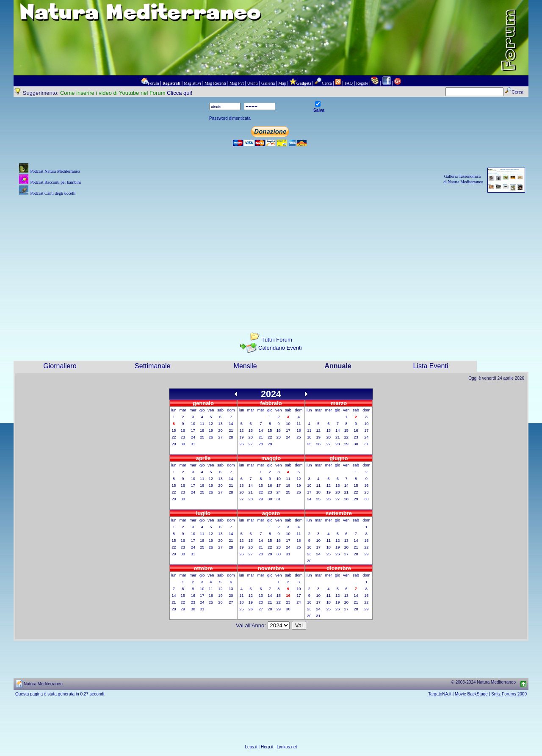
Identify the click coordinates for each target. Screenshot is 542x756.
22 (174, 437)
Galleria (268, 83)
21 (231, 430)
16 (183, 430)
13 (220, 424)
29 (174, 444)
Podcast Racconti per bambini (55, 182)
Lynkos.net (287, 747)
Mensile (245, 366)
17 (193, 430)
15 (174, 430)
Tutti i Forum (277, 340)
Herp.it (267, 747)
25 (202, 437)
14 (231, 424)
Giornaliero (60, 366)
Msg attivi (192, 83)
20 (220, 430)
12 (211, 424)
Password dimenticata (230, 118)
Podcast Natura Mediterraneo (55, 171)
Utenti (253, 83)
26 (211, 437)
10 (193, 424)
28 (231, 437)
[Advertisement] (271, 257)
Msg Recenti (215, 83)
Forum (153, 83)
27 (220, 437)
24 (193, 437)
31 (193, 444)
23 (183, 437)
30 (183, 444)
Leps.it (251, 747)
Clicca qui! (180, 93)
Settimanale (153, 366)
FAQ (349, 83)
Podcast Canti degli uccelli (53, 193)
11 (202, 424)
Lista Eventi (431, 366)
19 (211, 430)
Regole (362, 83)
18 (202, 430)
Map (282, 83)
